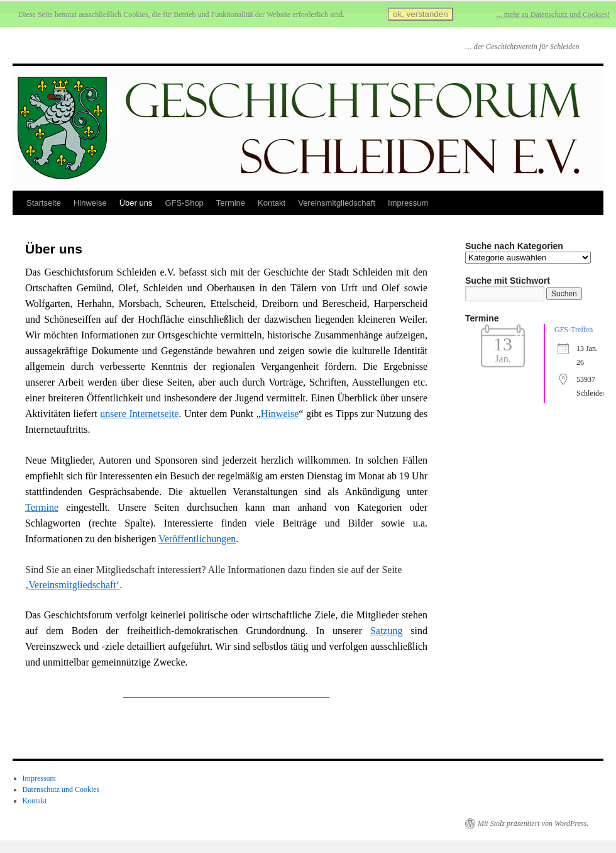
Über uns (136, 203)
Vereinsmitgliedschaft (337, 203)
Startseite (44, 203)
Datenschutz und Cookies (61, 789)
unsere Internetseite (139, 414)
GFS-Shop (184, 203)
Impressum (408, 203)
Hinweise (90, 203)
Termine (231, 203)
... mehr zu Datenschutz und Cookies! (553, 14)
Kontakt (272, 203)
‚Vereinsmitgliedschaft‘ (72, 585)
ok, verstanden (420, 14)
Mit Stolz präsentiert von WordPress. (533, 823)
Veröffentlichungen (197, 539)
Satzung (387, 631)
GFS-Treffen (574, 330)
